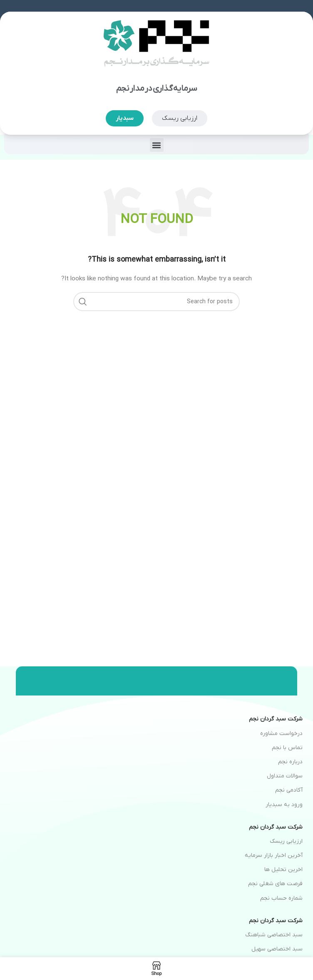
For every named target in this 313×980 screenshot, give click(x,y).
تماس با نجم (287, 748)
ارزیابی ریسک (286, 841)
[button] (157, 145)
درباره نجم (290, 762)
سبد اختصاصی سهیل (277, 949)
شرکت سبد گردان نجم (276, 719)
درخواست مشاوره (281, 734)
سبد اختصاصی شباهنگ (274, 935)
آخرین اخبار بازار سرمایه (274, 855)
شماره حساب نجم (281, 898)
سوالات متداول (285, 776)
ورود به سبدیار (284, 805)
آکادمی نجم (289, 790)
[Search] (156, 302)
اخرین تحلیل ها (283, 870)
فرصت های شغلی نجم (275, 884)
